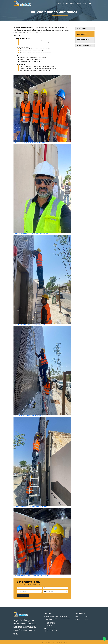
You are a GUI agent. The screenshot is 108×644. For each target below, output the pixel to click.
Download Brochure (23, 595)
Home (59, 3)
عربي (91, 3)
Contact (85, 3)
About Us (65, 3)
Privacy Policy (88, 623)
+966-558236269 (51, 624)
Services (72, 3)
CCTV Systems (81, 29)
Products (79, 3)
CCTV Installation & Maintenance (60, 15)
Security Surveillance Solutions (83, 40)
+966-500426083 (51, 622)
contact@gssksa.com (52, 628)
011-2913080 (50, 625)
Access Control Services (84, 45)
